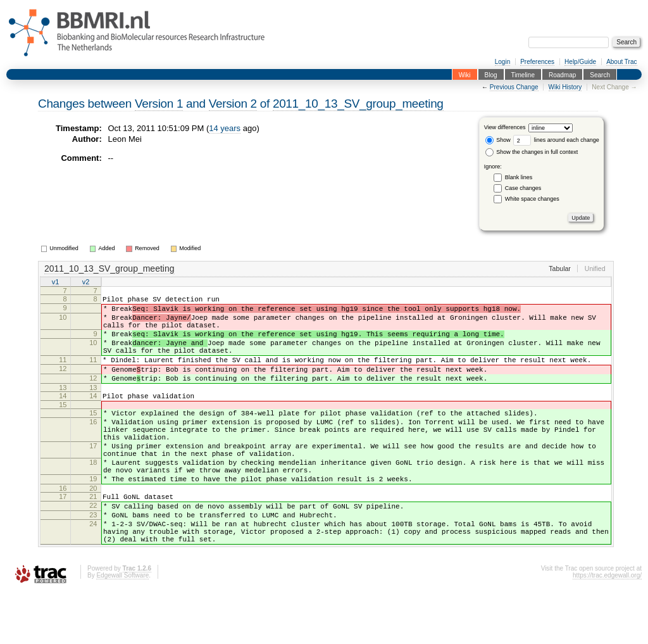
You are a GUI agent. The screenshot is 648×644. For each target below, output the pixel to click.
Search (600, 74)
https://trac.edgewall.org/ (607, 627)
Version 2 (233, 104)
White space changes (532, 199)
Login (502, 62)
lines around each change (556, 140)
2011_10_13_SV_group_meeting (358, 104)
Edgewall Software (122, 627)
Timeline (523, 74)
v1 (56, 282)
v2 (86, 282)
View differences (505, 128)
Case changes (523, 188)
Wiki (465, 74)
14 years (225, 128)
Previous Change (514, 87)
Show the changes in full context (532, 152)
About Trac (621, 62)
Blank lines (519, 177)
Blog (491, 74)
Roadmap (562, 74)
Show (498, 140)
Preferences (537, 62)
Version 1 (159, 104)
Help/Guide (580, 62)
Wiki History (565, 87)
